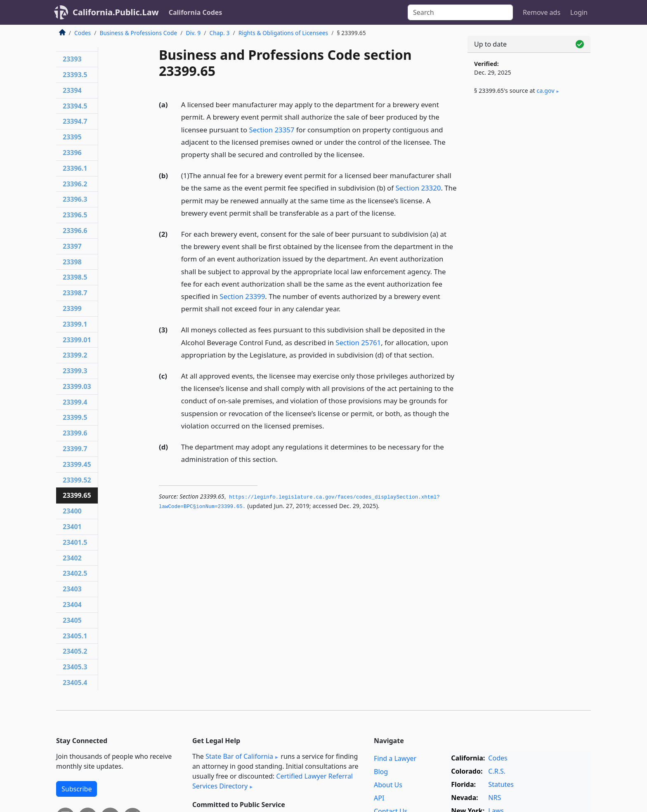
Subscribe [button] (77, 789)
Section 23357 (272, 130)
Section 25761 (358, 342)
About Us (388, 785)
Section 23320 (418, 188)
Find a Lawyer (395, 758)
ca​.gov (546, 91)
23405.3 (75, 667)
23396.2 (75, 184)
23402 (72, 558)
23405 (72, 620)
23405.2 (75, 651)
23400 (72, 511)
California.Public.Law (116, 12)
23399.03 (77, 386)
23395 (72, 137)
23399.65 (77, 495)
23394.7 (75, 121)
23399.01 (77, 340)
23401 (72, 527)
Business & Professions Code (138, 33)
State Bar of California (239, 756)
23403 (72, 589)
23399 (72, 308)
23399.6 (75, 433)
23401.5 (75, 542)
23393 (72, 59)
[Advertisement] (529, 238)
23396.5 (75, 215)
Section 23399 (242, 296)
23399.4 (75, 402)
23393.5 (75, 75)
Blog (381, 772)
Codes (83, 33)
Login (579, 12)
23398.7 (75, 293)
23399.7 (75, 449)
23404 (72, 605)
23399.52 (77, 480)
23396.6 (75, 231)
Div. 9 (193, 33)
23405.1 (75, 636)
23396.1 (75, 168)
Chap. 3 (219, 33)
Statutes (501, 784)
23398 (72, 262)
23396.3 (75, 199)
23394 (72, 90)
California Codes (196, 12)
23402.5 (75, 573)
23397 (72, 246)
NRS (495, 798)
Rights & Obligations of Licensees (283, 33)
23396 (72, 153)
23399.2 (75, 355)
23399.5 (75, 417)
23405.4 (75, 683)
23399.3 (75, 371)
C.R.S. (497, 771)
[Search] (460, 12)
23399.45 (77, 464)
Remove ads (542, 12)
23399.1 (75, 324)
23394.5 (75, 106)
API (379, 798)
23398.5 (75, 277)
